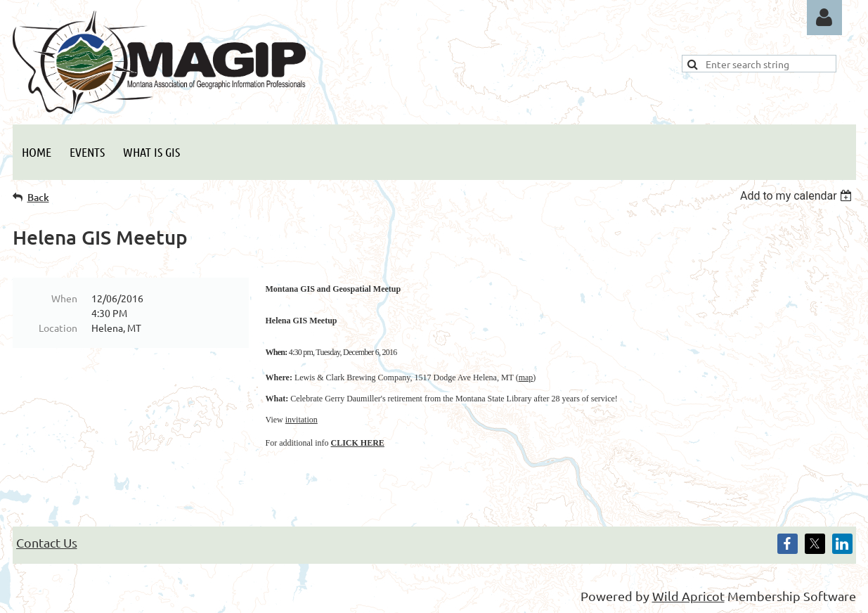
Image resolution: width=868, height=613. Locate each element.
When (64, 298)
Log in (824, 18)
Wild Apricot (688, 596)
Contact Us (47, 542)
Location (58, 328)
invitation (302, 420)
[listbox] (798, 196)
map (526, 378)
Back (38, 197)
